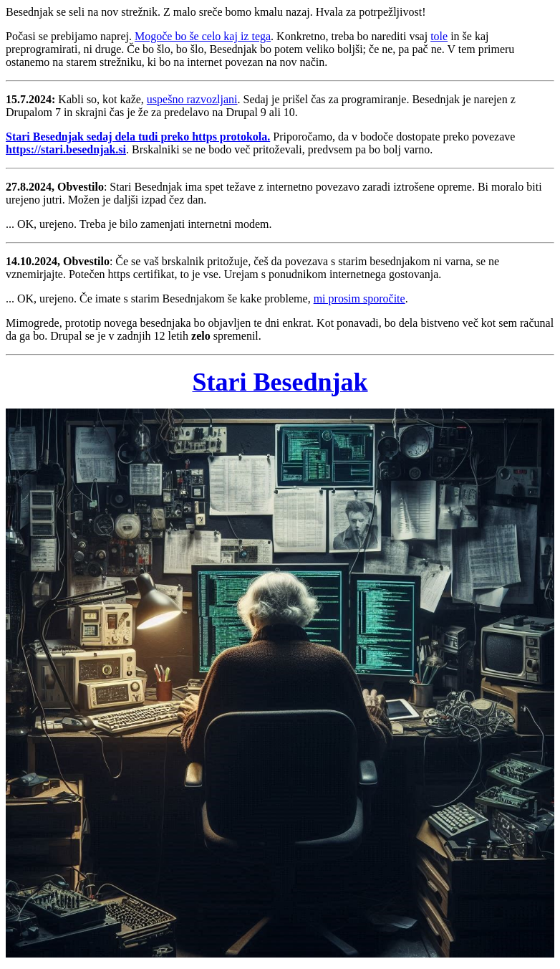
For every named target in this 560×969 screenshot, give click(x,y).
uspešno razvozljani (192, 99)
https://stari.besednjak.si (66, 149)
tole (439, 36)
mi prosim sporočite (359, 299)
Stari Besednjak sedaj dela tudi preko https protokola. (138, 137)
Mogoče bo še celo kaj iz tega (203, 36)
